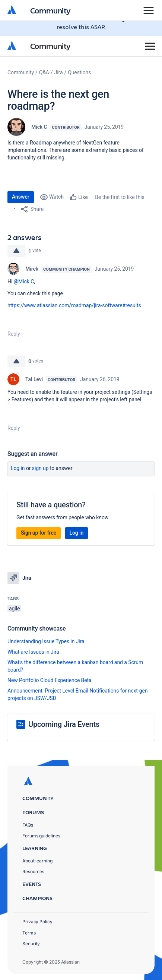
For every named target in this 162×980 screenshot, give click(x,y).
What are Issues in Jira (33, 652)
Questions (79, 72)
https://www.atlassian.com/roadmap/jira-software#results (74, 305)
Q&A (44, 72)
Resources (33, 872)
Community (50, 46)
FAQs (28, 825)
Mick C (39, 127)
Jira (59, 72)
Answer (21, 197)
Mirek (32, 269)
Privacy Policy (37, 922)
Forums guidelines (41, 836)
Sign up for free (39, 533)
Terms (29, 933)
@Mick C (24, 281)
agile (14, 609)
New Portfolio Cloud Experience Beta (50, 680)
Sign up (40, 468)
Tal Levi (34, 379)
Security (31, 944)
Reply (14, 334)
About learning (37, 861)
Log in (18, 468)
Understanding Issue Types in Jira (46, 641)
